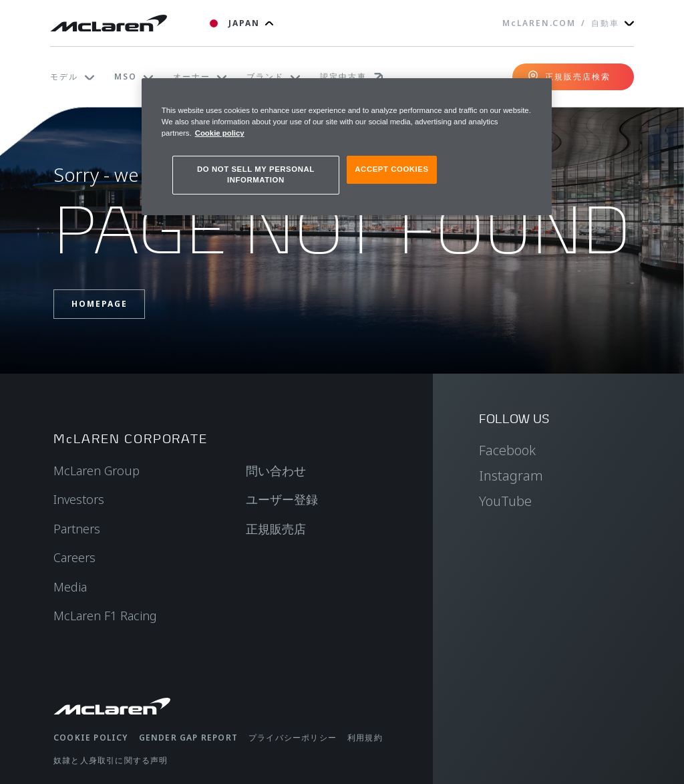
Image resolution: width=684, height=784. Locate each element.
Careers (74, 557)
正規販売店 (276, 529)
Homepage (100, 304)
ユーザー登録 (282, 499)
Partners (77, 529)
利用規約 (365, 738)
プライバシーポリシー (293, 738)
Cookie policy (91, 738)
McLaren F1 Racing (105, 616)
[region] (347, 147)
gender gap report (188, 738)
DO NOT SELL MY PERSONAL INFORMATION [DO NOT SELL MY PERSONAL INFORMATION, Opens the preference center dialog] (256, 174)
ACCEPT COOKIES (391, 169)
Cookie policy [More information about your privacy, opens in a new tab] (220, 133)
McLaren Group (97, 471)
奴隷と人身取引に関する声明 (111, 760)
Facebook (507, 450)
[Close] (533, 94)
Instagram (511, 476)
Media (70, 587)
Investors (79, 499)
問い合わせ (276, 471)
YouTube (505, 501)
